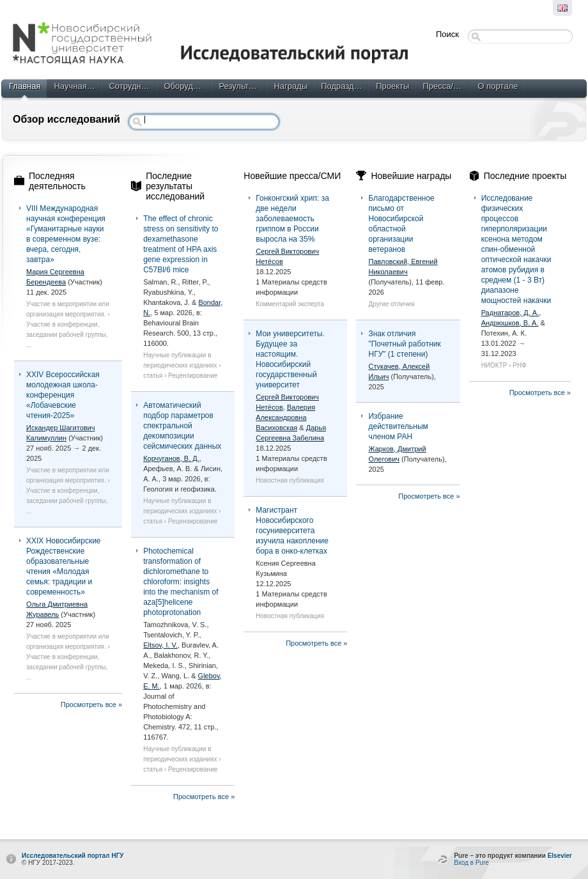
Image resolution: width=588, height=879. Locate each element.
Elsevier (560, 856)
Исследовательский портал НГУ (73, 856)
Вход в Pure (471, 863)
